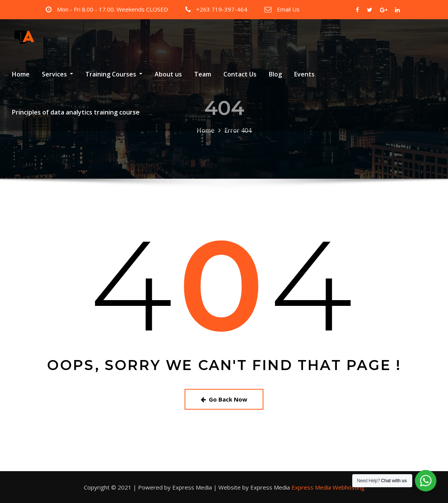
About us (168, 74)
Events (304, 74)
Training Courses (114, 74)
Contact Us (240, 74)
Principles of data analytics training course (76, 112)
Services (57, 74)
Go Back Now (224, 399)
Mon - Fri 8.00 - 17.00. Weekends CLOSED (112, 9)
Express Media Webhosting (328, 487)
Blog (275, 74)
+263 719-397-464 (222, 9)
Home (21, 74)
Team (203, 74)
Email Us (288, 9)
